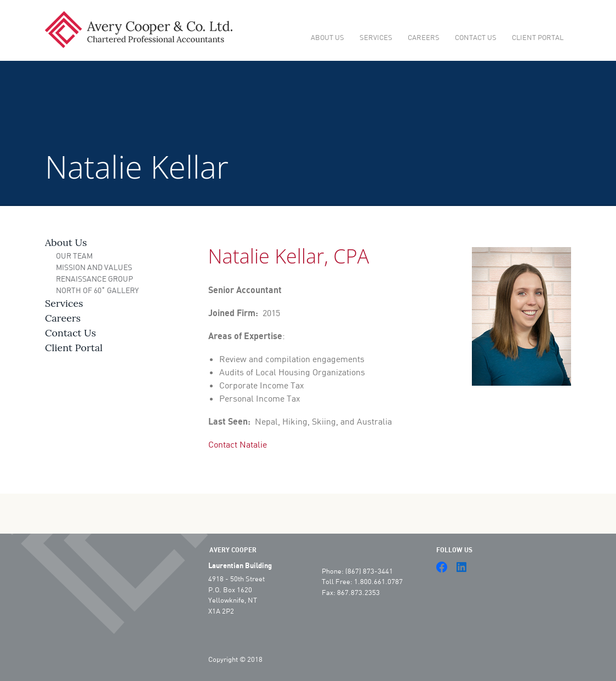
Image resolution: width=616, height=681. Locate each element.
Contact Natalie (238, 444)
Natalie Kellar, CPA (289, 256)
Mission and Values (94, 267)
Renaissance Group (95, 279)
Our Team (74, 256)
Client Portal (538, 37)
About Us (327, 37)
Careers (424, 37)
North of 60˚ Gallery (97, 290)
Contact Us (476, 37)
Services (376, 37)
